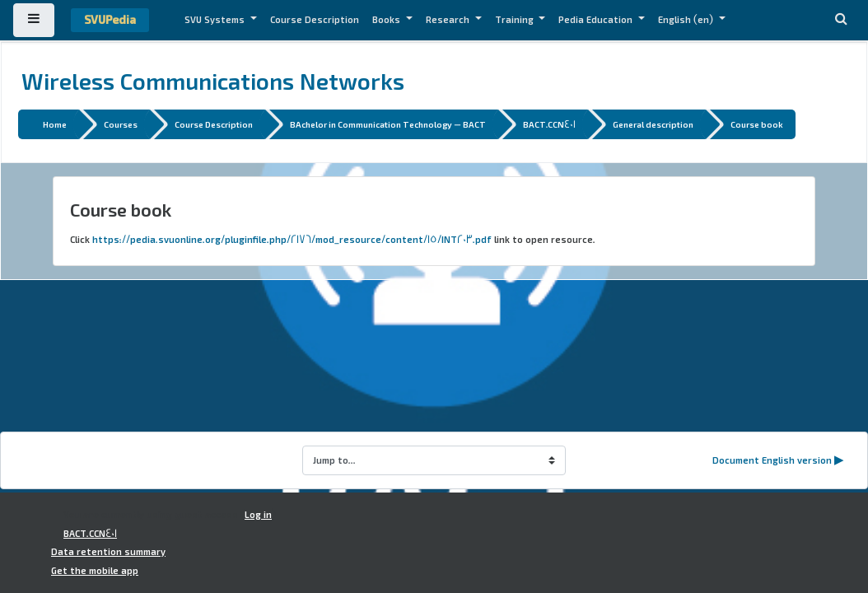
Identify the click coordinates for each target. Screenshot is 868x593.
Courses (121, 124)
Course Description (315, 20)
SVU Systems (216, 20)
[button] (841, 20)
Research (449, 20)
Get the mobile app (95, 571)
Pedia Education (597, 20)
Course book (757, 124)
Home (55, 124)
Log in (258, 515)
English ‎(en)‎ (687, 20)
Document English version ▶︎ (778, 460)
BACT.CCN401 (549, 124)
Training (516, 20)
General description (653, 124)
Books (387, 20)
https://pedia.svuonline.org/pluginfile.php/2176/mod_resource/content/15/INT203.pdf (292, 240)
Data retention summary (108, 552)
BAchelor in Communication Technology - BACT (388, 124)
